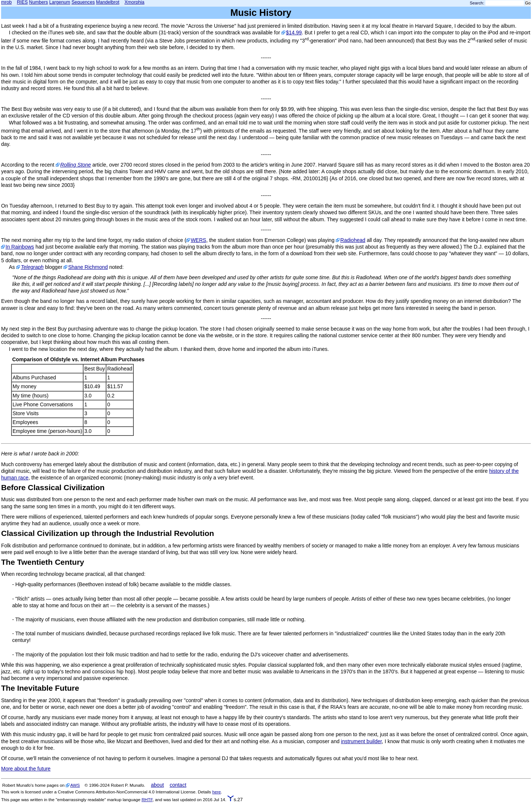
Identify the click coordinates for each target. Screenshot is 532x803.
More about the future (26, 769)
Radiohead (353, 240)
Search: (477, 3)
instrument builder (362, 741)
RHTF (147, 799)
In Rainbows (20, 247)
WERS (198, 240)
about (158, 785)
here (216, 792)
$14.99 (294, 33)
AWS (75, 785)
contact (178, 785)
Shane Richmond (88, 267)
